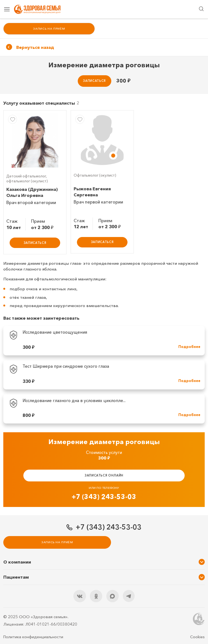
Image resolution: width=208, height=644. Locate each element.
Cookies (197, 637)
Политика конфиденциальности (33, 637)
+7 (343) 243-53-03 (104, 497)
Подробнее (189, 348)
